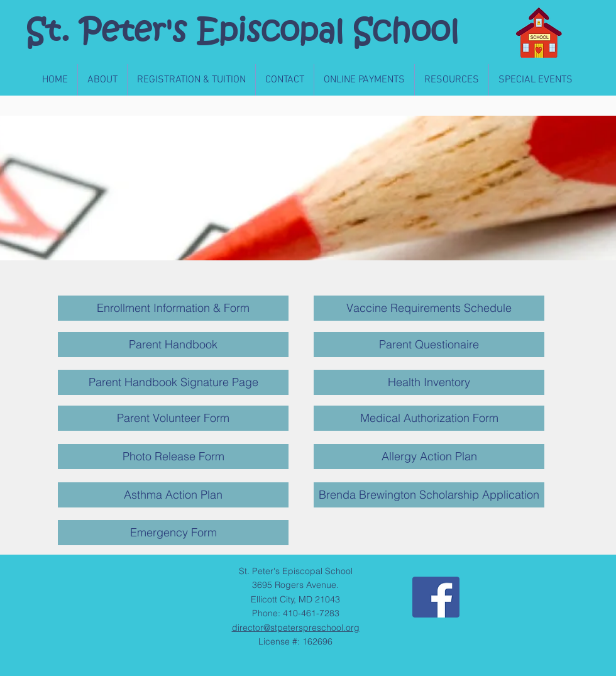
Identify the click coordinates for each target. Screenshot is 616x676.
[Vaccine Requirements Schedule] (429, 308)
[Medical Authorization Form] (429, 418)
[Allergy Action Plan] (429, 457)
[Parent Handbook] (173, 345)
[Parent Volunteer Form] (173, 418)
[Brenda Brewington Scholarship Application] (429, 495)
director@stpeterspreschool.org (296, 628)
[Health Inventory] (429, 382)
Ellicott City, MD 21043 (295, 599)
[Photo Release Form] (173, 457)
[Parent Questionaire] (429, 345)
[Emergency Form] (173, 533)
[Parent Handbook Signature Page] (173, 382)
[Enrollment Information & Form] (173, 308)
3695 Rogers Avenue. (295, 585)
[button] (102, 80)
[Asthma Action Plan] (173, 495)
